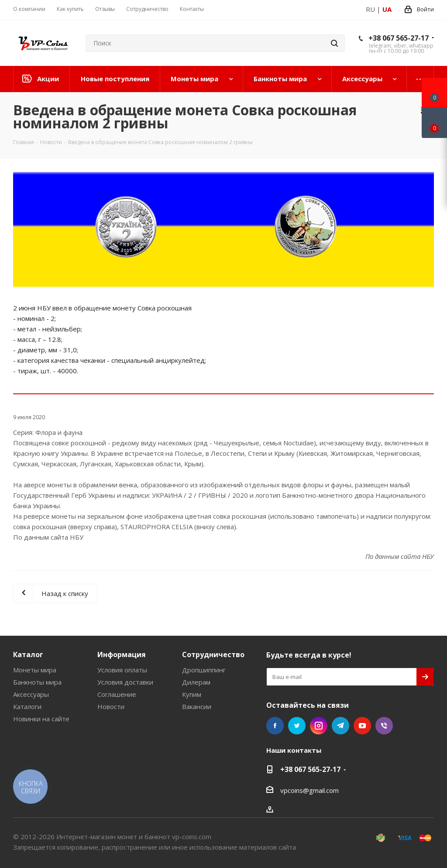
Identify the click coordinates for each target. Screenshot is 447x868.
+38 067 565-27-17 (399, 38)
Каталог (28, 654)
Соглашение (117, 694)
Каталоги (27, 706)
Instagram (319, 726)
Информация (122, 654)
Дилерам (196, 682)
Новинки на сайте (41, 719)
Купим (192, 694)
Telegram (340, 726)
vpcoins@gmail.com (309, 790)
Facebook (275, 726)
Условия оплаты (122, 670)
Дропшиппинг (204, 670)
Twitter (297, 726)
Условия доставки (125, 682)
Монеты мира (35, 670)
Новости (111, 706)
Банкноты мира (37, 682)
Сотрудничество (213, 654)
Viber (384, 726)
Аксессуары (31, 694)
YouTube (362, 726)
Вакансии (197, 706)
